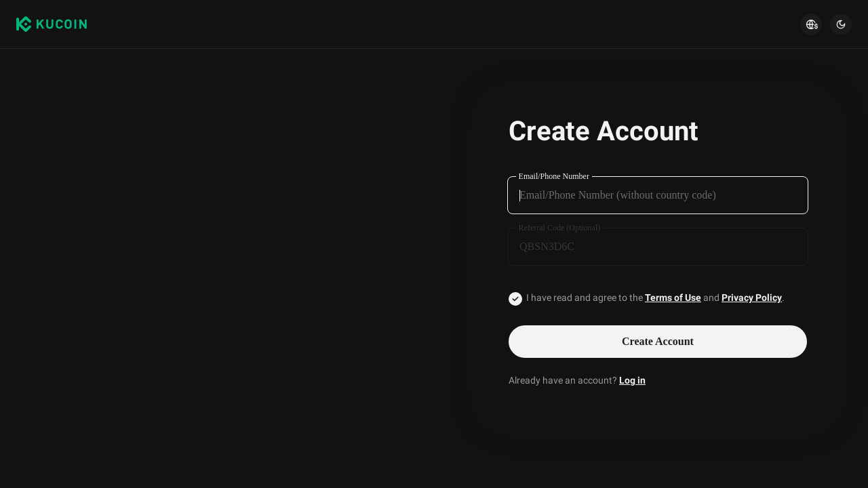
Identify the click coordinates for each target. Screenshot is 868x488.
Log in (632, 380)
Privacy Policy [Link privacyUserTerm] (752, 298)
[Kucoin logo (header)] (52, 24)
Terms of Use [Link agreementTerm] (673, 298)
